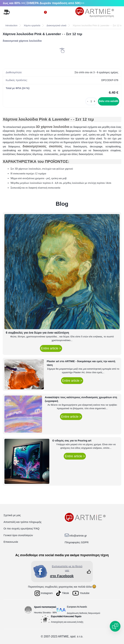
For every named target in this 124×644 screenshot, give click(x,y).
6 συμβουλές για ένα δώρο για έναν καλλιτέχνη (37, 333)
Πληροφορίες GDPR (77, 542)
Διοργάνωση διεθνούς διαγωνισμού (84, 613)
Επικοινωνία (11, 542)
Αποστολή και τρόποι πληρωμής (23, 522)
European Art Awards (77, 607)
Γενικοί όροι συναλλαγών (18, 535)
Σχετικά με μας (12, 515)
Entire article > (51, 348)
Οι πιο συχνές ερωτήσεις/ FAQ (21, 528)
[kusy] (91, 101)
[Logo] (95, 12)
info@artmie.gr (78, 536)
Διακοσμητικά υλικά (57, 25)
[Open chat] (115, 626)
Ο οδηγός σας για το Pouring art (72, 441)
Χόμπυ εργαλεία (32, 25)
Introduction (11, 25)
